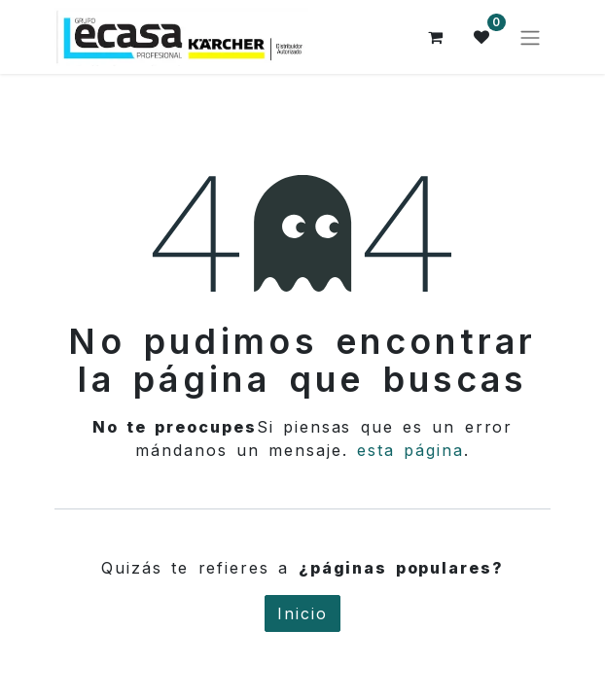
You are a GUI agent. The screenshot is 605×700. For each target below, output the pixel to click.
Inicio (302, 613)
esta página (410, 450)
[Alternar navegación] (530, 37)
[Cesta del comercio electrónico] (436, 37)
